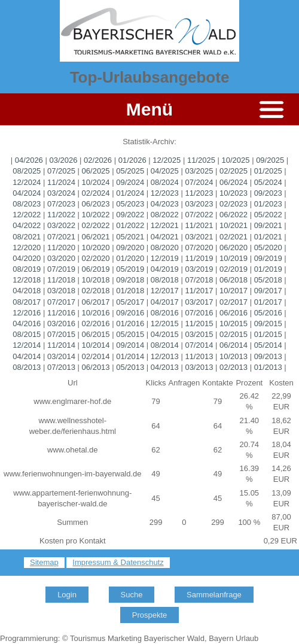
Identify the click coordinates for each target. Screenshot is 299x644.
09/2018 (130, 280)
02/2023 (234, 204)
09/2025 (270, 160)
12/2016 (27, 313)
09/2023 (268, 193)
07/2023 (61, 204)
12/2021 (165, 225)
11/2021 (199, 225)
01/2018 (130, 291)
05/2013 (130, 367)
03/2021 (199, 237)
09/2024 (130, 182)
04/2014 (27, 356)
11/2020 (61, 247)
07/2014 (199, 345)
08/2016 (165, 313)
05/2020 (268, 247)
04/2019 (165, 269)
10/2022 (96, 215)
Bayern (221, 638)
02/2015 (234, 334)
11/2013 (199, 356)
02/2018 (96, 291)
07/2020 (199, 247)
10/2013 (234, 356)
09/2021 (268, 225)
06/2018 (234, 280)
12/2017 (165, 291)
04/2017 (165, 302)
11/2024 (61, 182)
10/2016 (96, 313)
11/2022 (61, 215)
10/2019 (234, 258)
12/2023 (165, 193)
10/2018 (96, 280)
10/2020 (96, 247)
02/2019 (234, 269)
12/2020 (27, 247)
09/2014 (130, 345)
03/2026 (63, 160)
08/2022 (165, 215)
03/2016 (61, 323)
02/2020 (96, 258)
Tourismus (88, 638)
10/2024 (96, 182)
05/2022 (268, 215)
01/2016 (130, 323)
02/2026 (98, 160)
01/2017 (268, 302)
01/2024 (130, 193)
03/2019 (199, 269)
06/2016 (234, 313)
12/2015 (165, 323)
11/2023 (199, 193)
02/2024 (96, 193)
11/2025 (201, 160)
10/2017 (234, 291)
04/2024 (27, 193)
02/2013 (234, 367)
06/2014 (234, 345)
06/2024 (234, 182)
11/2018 (61, 280)
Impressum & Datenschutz (118, 562)
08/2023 (27, 204)
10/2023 (234, 193)
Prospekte (150, 615)
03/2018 (61, 291)
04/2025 (165, 171)
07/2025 (61, 171)
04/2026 (29, 160)
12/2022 (27, 215)
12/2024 (27, 182)
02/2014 (96, 356)
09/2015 (268, 323)
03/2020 (61, 258)
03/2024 (61, 193)
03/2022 (61, 225)
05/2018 (268, 280)
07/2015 (61, 334)
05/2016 (268, 313)
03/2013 (199, 367)
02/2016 (96, 323)
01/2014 (130, 356)
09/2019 (268, 258)
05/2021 (130, 237)
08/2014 (165, 345)
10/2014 (96, 345)
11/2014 (61, 345)
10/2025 (236, 160)
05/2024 (268, 182)
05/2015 (130, 334)
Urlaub (247, 638)
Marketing (125, 638)
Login (67, 595)
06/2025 (96, 171)
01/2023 (268, 204)
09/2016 (130, 313)
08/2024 (165, 182)
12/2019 (165, 258)
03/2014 (61, 356)
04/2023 (165, 204)
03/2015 (199, 334)
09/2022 (130, 215)
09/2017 (268, 291)
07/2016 (199, 313)
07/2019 (61, 269)
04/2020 (27, 258)
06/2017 (96, 302)
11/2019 (199, 258)
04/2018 (27, 291)
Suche (132, 595)
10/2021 (234, 225)
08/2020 (165, 247)
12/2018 (27, 280)
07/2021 (61, 237)
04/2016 (27, 323)
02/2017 (234, 302)
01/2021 (268, 237)
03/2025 (199, 171)
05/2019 (130, 269)
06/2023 (96, 204)
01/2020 (130, 258)
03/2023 (199, 204)
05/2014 (268, 345)
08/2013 (27, 367)
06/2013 (96, 367)
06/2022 (234, 215)
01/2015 (268, 334)
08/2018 (165, 280)
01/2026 (132, 160)
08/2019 (27, 269)
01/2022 (130, 225)
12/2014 (27, 345)
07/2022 (199, 215)
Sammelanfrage (214, 595)
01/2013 (268, 367)
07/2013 (61, 367)
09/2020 (130, 247)
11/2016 (61, 313)
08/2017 (27, 302)
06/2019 (96, 269)
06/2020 (234, 247)
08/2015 (27, 334)
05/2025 (130, 171)
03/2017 (199, 302)
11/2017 (199, 291)
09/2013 (268, 356)
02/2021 (234, 237)
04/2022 (27, 225)
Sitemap (44, 562)
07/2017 (61, 302)
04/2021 (165, 237)
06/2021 (96, 237)
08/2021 (27, 237)
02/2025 (234, 171)
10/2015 (234, 323)
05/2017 (130, 302)
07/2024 (199, 182)
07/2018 (199, 280)
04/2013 (165, 367)
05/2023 (130, 204)
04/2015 (165, 334)
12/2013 (165, 356)
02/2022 (96, 225)
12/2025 (167, 160)
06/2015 (96, 334)
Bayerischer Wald (174, 638)
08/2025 (27, 171)
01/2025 (268, 171)
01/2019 (268, 269)
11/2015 (199, 323)
